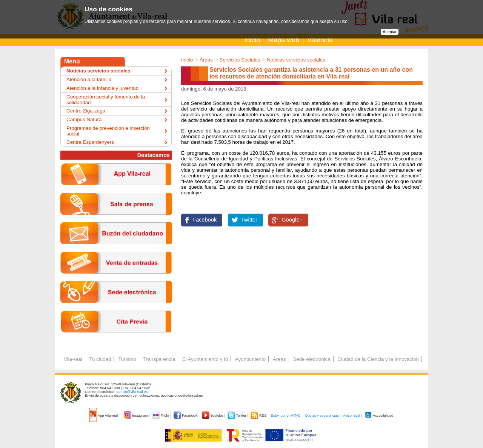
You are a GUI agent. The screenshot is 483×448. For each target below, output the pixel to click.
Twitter (249, 220)
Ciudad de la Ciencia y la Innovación (378, 359)
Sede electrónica (311, 359)
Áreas (206, 60)
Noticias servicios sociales (296, 60)
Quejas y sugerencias (322, 416)
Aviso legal (351, 416)
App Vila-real (104, 416)
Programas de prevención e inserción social (108, 131)
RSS (259, 416)
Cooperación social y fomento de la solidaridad (106, 100)
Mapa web (284, 40)
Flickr (161, 416)
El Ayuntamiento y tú (205, 359)
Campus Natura (84, 119)
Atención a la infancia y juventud (102, 88)
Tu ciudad (100, 359)
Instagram (136, 416)
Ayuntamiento (250, 359)
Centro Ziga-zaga (86, 111)
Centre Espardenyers (90, 142)
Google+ (292, 220)
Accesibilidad (379, 416)
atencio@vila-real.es (132, 392)
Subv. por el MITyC (286, 416)
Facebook (205, 220)
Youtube (213, 416)
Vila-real (73, 359)
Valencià (320, 40)
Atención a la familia (89, 79)
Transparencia (159, 359)
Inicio (252, 40)
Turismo (127, 359)
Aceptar (390, 32)
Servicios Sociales (240, 60)
